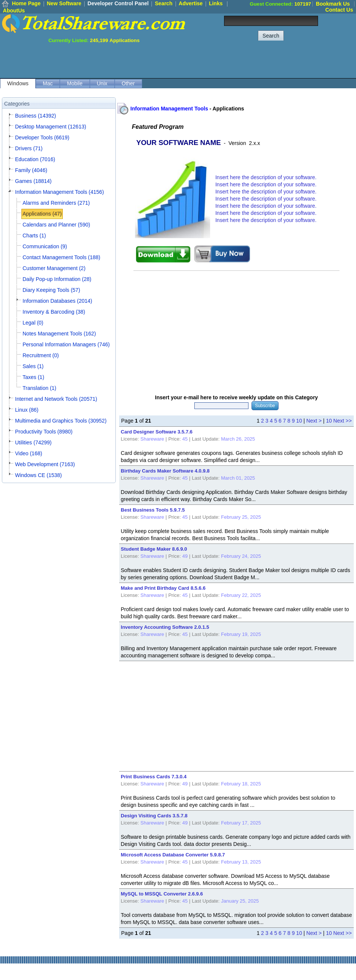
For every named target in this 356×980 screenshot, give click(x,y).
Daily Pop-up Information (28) (57, 279)
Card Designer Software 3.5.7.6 (157, 432)
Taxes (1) (33, 377)
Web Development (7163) (45, 464)
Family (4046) (31, 170)
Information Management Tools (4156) (59, 192)
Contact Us (339, 10)
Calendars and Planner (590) (56, 225)
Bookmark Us (333, 4)
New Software (64, 3)
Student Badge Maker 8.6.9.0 (154, 549)
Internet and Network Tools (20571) (56, 399)
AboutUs (14, 11)
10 (299, 421)
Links (216, 3)
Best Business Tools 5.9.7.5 (153, 510)
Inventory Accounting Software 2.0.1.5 (165, 627)
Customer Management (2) (54, 268)
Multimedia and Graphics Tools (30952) (61, 421)
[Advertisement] (219, 60)
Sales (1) (33, 366)
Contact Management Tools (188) (61, 257)
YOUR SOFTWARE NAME (179, 143)
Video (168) (29, 453)
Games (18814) (33, 181)
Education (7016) (35, 159)
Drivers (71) (29, 148)
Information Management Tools (169, 109)
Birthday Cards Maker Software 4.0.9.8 (165, 471)
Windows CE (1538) (39, 475)
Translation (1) (39, 388)
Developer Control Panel (118, 3)
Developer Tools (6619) (42, 137)
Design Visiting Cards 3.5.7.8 (154, 816)
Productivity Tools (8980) (44, 432)
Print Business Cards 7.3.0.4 (154, 777)
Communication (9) (45, 246)
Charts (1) (34, 236)
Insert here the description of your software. (266, 177)
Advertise (191, 3)
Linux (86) (27, 410)
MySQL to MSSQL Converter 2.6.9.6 (162, 894)
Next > (314, 421)
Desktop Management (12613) (51, 127)
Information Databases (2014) (57, 301)
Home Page (26, 3)
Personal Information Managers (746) (66, 344)
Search (164, 3)
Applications (228, 109)
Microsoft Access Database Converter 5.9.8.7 (173, 855)
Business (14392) (36, 116)
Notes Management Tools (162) (59, 334)
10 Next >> (339, 421)
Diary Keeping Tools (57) (51, 290)
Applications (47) (42, 214)
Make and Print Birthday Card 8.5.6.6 (163, 588)
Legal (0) (33, 323)
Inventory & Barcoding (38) (54, 312)
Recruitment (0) (41, 355)
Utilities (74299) (33, 442)
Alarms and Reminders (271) (56, 203)
